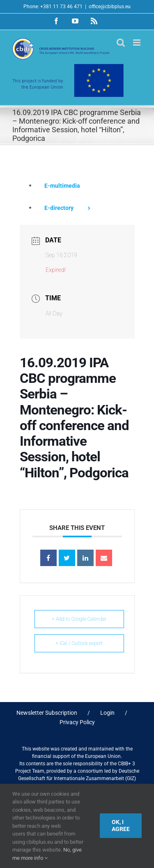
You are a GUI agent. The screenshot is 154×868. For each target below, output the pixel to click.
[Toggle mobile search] (121, 43)
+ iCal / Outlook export (79, 643)
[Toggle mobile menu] (137, 43)
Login (107, 713)
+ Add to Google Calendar (79, 619)
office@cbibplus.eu (110, 7)
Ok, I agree (121, 825)
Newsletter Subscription (47, 713)
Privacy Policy (77, 722)
